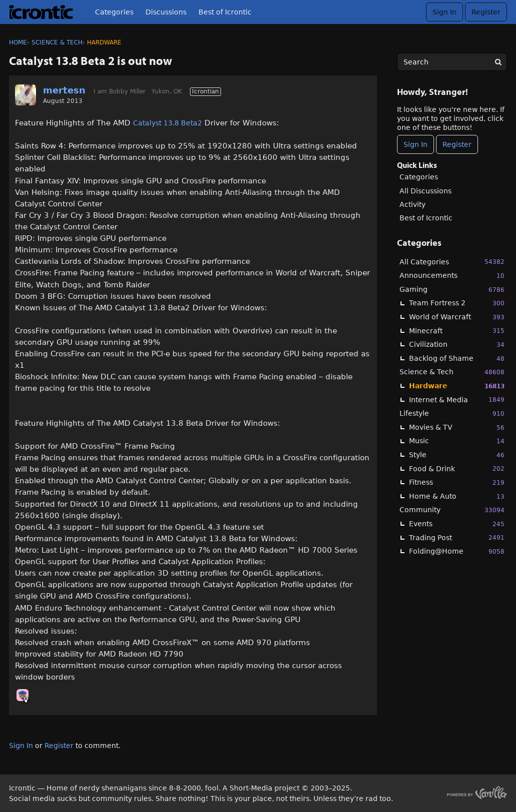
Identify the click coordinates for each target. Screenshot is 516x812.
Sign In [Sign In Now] (415, 144)
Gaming (452, 290)
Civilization (457, 345)
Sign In (444, 12)
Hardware (457, 386)
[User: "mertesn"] (25, 95)
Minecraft (457, 331)
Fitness (457, 482)
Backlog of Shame (457, 359)
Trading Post (457, 537)
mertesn (64, 90)
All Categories (452, 262)
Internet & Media (457, 400)
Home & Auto (457, 496)
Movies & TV (457, 427)
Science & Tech (452, 372)
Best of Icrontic (225, 12)
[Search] (498, 62)
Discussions (166, 12)
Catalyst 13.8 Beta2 (167, 123)
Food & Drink (457, 468)
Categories (114, 12)
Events (457, 524)
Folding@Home (457, 551)
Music (457, 441)
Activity (412, 204)
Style (457, 455)
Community (452, 510)
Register (486, 12)
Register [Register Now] (457, 144)
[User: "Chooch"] (22, 695)
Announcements (452, 276)
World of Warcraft (457, 317)
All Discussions (425, 191)
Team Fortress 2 (457, 303)
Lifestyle (452, 413)
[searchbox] (452, 62)
